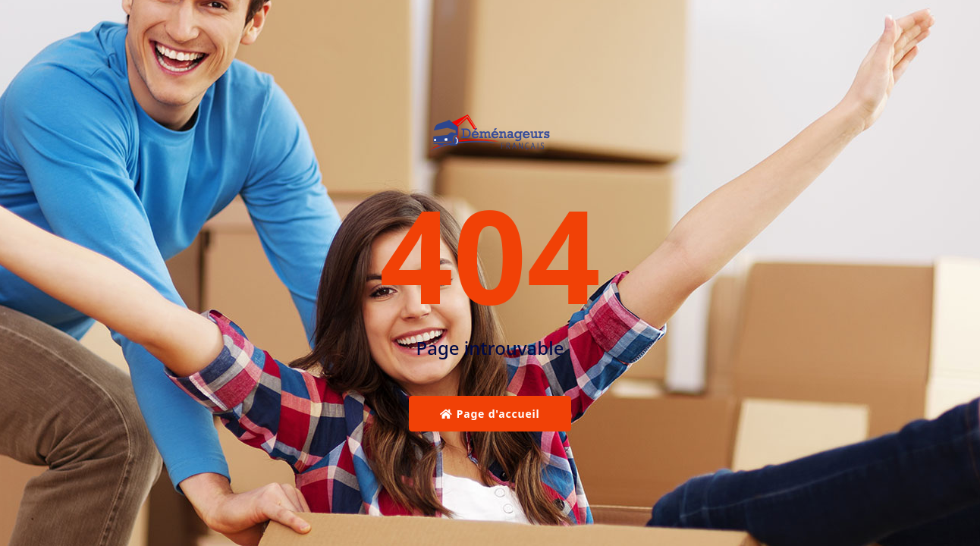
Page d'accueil (490, 414)
